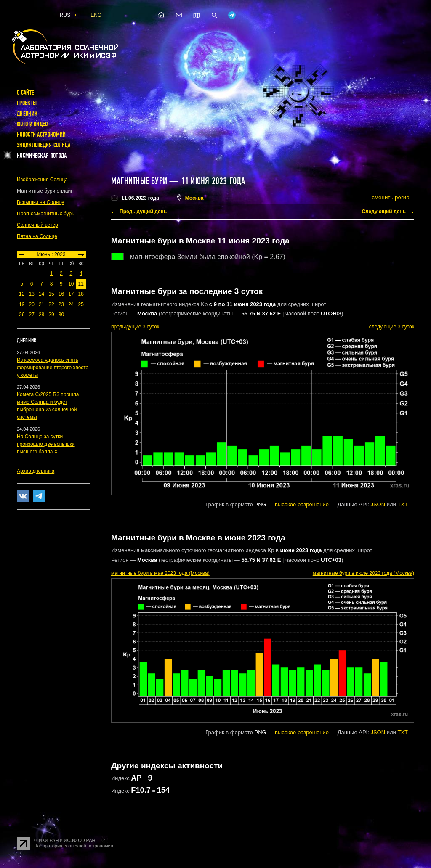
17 (71, 294)
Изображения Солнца (42, 180)
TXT (403, 504)
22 (51, 304)
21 (41, 304)
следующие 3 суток (392, 327)
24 (71, 304)
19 (22, 304)
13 (31, 294)
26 (22, 315)
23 (61, 304)
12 (22, 294)
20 (31, 304)
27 (31, 315)
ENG (96, 15)
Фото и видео (32, 124)
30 (61, 315)
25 (81, 304)
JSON (378, 504)
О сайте (25, 93)
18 (81, 294)
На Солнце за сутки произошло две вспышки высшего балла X (46, 444)
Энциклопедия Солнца (44, 145)
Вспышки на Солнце (41, 202)
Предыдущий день (143, 212)
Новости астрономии (41, 135)
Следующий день (384, 212)
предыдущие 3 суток (135, 327)
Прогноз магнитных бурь (45, 214)
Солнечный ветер (37, 225)
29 (51, 315)
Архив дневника (36, 471)
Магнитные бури (140, 181)
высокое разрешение (302, 504)
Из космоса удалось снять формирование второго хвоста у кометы (53, 368)
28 (41, 315)
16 (61, 294)
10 (71, 284)
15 (51, 294)
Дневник (27, 114)
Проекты (27, 103)
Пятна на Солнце (37, 236)
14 (41, 294)
